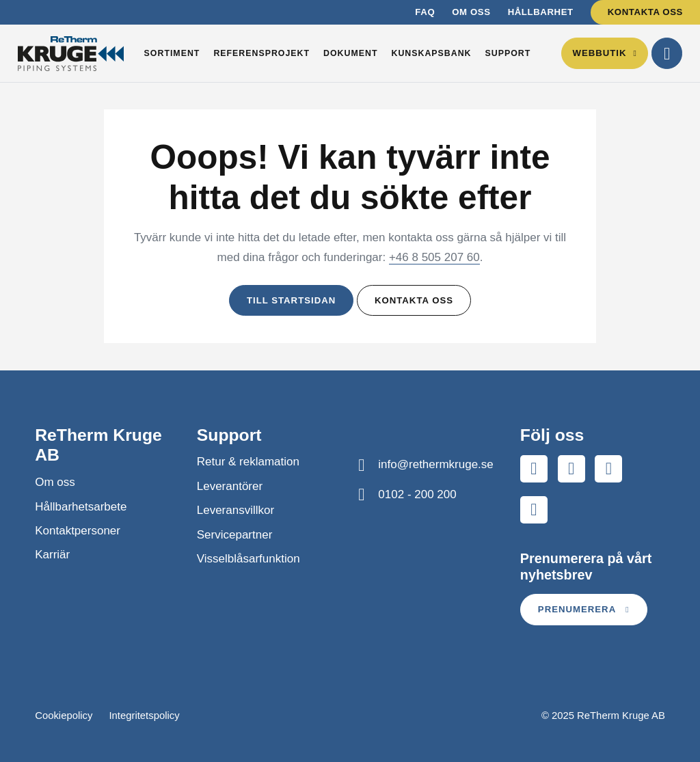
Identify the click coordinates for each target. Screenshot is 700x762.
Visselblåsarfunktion (248, 559)
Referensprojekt (261, 53)
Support (508, 53)
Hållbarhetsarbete (81, 507)
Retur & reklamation (248, 462)
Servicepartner (235, 535)
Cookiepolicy (64, 716)
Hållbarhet (541, 12)
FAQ (425, 12)
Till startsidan (291, 300)
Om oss (471, 12)
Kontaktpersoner (78, 531)
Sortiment (172, 53)
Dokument (350, 53)
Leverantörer (230, 486)
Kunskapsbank (431, 53)
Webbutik (604, 53)
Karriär (52, 555)
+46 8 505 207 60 (434, 257)
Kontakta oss (645, 12)
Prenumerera (584, 609)
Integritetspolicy (144, 716)
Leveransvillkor (235, 510)
